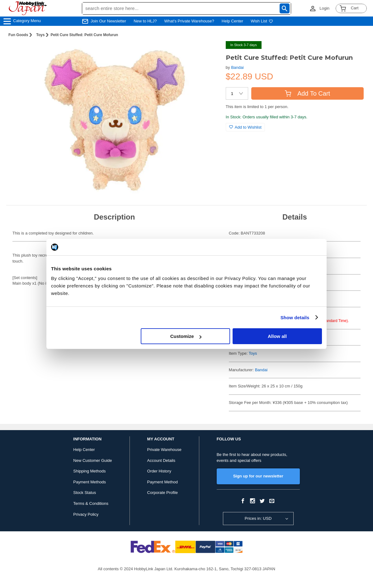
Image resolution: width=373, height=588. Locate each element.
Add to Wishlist (245, 127)
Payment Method (163, 482)
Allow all (277, 336)
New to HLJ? (145, 21)
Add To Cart (307, 93)
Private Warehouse (164, 450)
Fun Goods (18, 35)
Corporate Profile (163, 493)
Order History (159, 471)
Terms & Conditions (91, 503)
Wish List (262, 21)
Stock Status (85, 493)
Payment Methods (90, 482)
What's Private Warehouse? (189, 21)
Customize (186, 336)
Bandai (237, 67)
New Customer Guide (92, 460)
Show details (295, 318)
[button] (208, 52)
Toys (40, 35)
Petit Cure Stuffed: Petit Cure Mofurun (84, 35)
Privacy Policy (86, 514)
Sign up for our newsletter (258, 476)
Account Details (161, 460)
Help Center (232, 21)
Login (324, 8)
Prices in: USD (258, 518)
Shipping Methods (89, 471)
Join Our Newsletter (108, 21)
